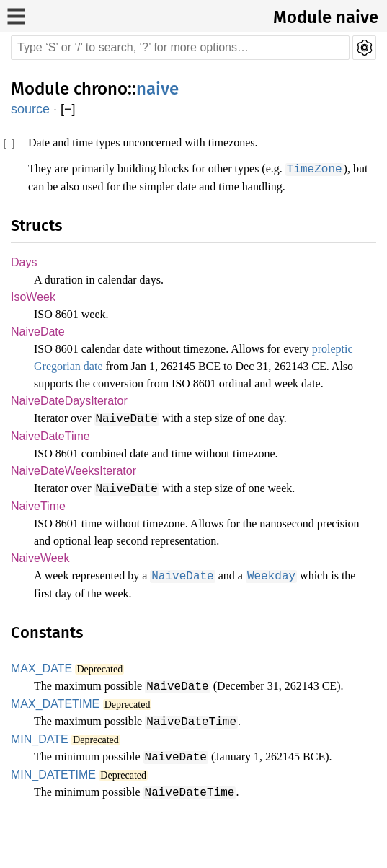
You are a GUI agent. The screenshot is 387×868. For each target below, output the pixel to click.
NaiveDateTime (51, 473)
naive (157, 89)
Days (23, 280)
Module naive (326, 17)
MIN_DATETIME (49, 813)
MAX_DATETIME (50, 742)
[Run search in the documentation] (180, 48)
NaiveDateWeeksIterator (75, 508)
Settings (364, 48)
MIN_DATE (37, 777)
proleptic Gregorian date (99, 385)
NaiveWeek (40, 596)
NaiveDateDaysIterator (71, 438)
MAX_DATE (37, 707)
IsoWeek (32, 315)
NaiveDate (38, 350)
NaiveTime (39, 544)
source (31, 109)
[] (68, 109)
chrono (101, 89)
